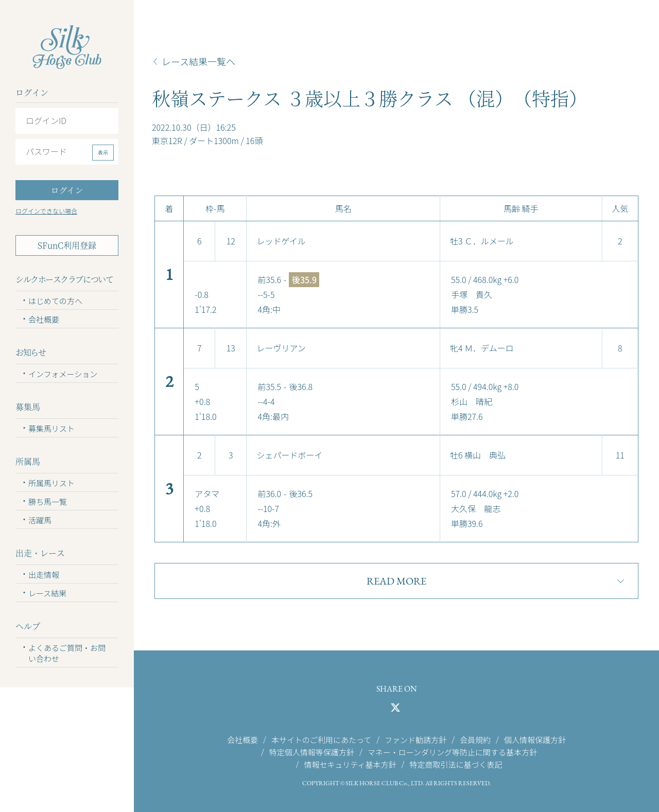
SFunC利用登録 (67, 245)
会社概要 (44, 319)
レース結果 (47, 593)
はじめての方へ (55, 301)
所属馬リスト (51, 483)
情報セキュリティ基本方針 (350, 764)
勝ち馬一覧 (48, 501)
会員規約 (475, 739)
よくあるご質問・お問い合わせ (67, 653)
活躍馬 (40, 520)
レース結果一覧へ (198, 61)
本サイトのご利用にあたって (321, 739)
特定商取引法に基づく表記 (456, 764)
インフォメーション (63, 374)
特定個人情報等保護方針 (312, 752)
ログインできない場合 (46, 211)
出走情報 (44, 575)
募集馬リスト (51, 428)
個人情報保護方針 (535, 739)
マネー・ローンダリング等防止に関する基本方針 (452, 752)
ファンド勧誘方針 (415, 739)
